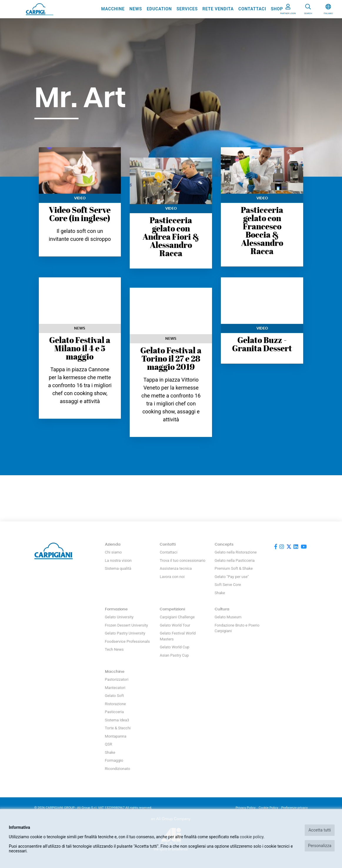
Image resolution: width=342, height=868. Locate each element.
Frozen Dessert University (127, 625)
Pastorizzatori (117, 679)
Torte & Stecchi (118, 728)
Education (159, 9)
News (136, 9)
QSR (109, 744)
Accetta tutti (320, 830)
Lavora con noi (172, 577)
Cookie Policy (268, 808)
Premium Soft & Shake (234, 568)
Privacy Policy (246, 808)
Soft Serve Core (228, 585)
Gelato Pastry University (125, 633)
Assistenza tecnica (176, 568)
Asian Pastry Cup (174, 655)
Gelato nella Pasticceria (235, 560)
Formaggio (114, 760)
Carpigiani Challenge (177, 617)
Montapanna (116, 736)
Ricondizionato (118, 769)
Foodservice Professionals (127, 641)
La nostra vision (118, 560)
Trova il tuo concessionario (182, 560)
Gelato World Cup (175, 647)
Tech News (114, 649)
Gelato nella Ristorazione (236, 552)
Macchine (113, 9)
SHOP (277, 9)
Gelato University (119, 617)
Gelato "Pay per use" (232, 577)
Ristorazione (116, 704)
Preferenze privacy (294, 808)
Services (187, 9)
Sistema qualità (118, 568)
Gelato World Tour (175, 625)
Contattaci (252, 9)
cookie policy (252, 837)
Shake (220, 593)
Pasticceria (114, 712)
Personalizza (320, 846)
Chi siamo (114, 552)
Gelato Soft (115, 696)
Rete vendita (218, 9)
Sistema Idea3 (117, 720)
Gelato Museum (228, 617)
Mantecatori (115, 688)
